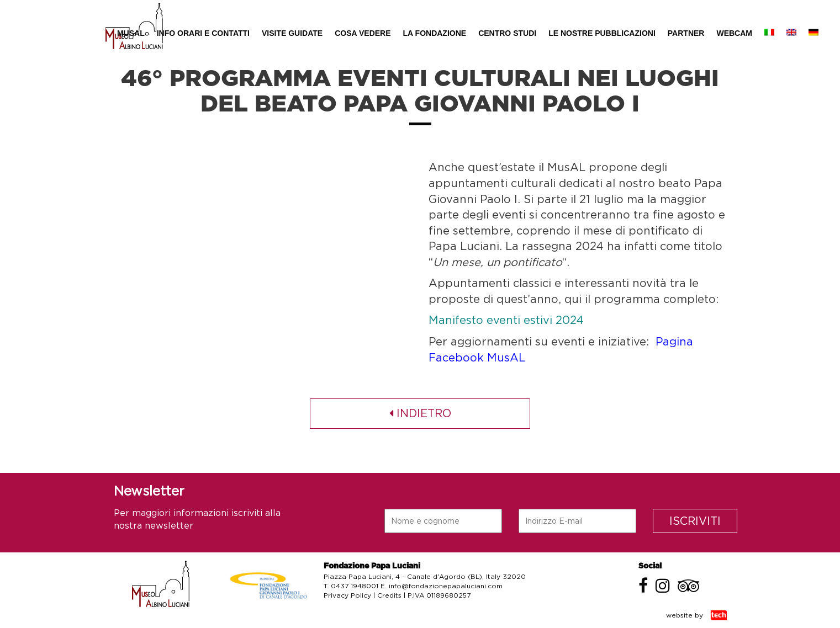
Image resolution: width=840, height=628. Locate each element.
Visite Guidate (292, 33)
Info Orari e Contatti (203, 33)
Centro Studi (507, 33)
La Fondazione (435, 33)
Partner (686, 33)
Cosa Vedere (363, 33)
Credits (389, 595)
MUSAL (131, 33)
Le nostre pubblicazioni (602, 33)
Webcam (734, 33)
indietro (420, 413)
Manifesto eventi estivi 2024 (506, 320)
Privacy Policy (347, 595)
